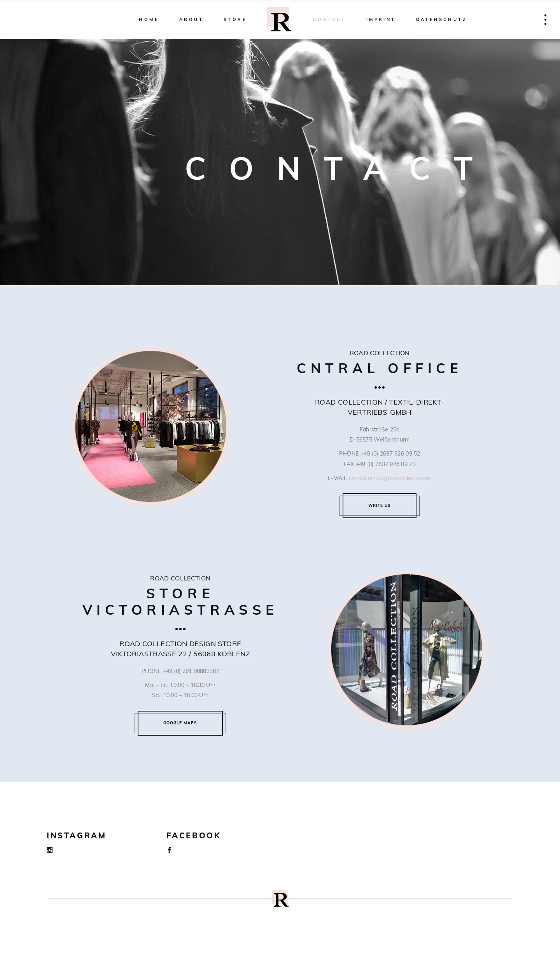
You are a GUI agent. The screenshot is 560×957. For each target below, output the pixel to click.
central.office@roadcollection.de (390, 478)
